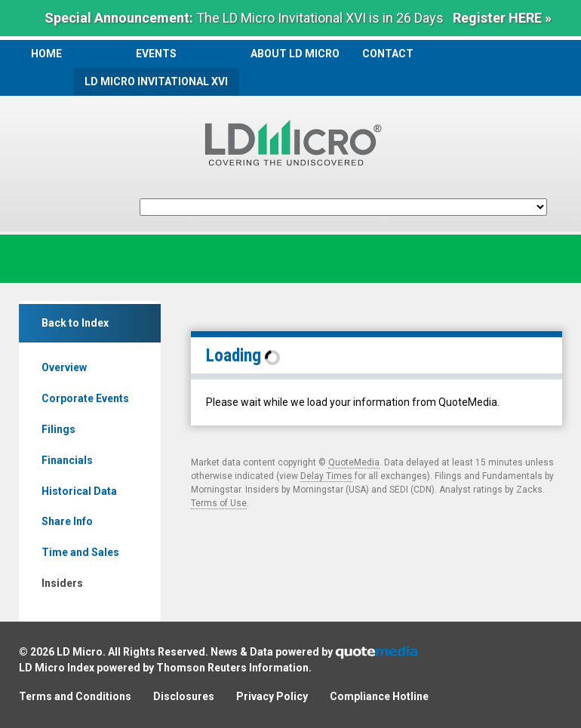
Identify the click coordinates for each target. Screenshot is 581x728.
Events (156, 54)
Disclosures (184, 696)
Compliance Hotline (379, 696)
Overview (64, 367)
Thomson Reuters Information (232, 668)
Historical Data (79, 491)
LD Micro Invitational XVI (156, 81)
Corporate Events (85, 398)
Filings (58, 429)
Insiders (62, 583)
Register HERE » (502, 18)
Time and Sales (80, 552)
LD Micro (80, 652)
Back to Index (75, 323)
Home (46, 54)
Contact (388, 54)
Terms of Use (219, 503)
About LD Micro (295, 54)
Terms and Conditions (75, 696)
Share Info (67, 521)
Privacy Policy (272, 696)
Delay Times (326, 476)
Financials (67, 460)
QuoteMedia (354, 462)
